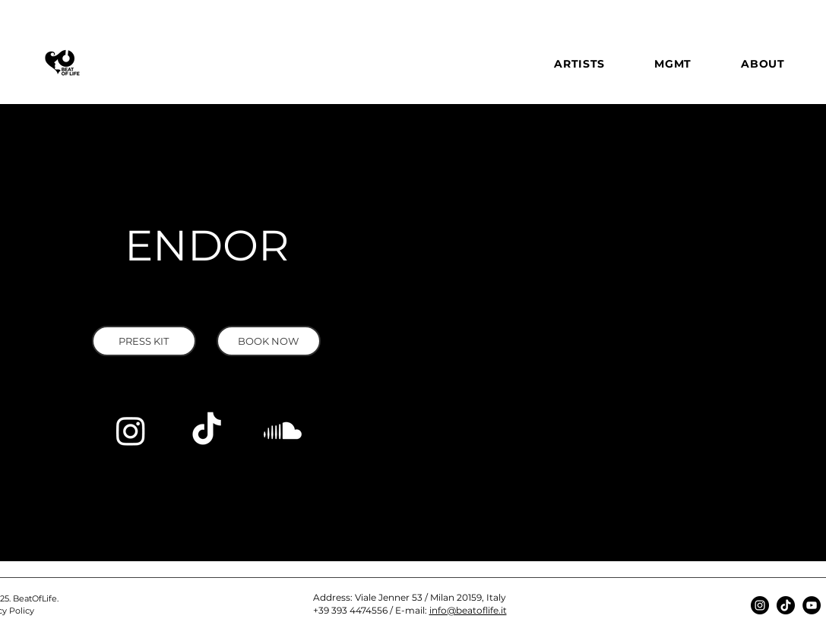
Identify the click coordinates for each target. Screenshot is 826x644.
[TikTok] (207, 431)
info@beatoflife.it (468, 610)
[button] (144, 341)
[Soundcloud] (283, 431)
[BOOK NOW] (269, 341)
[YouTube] (812, 605)
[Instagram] (131, 431)
